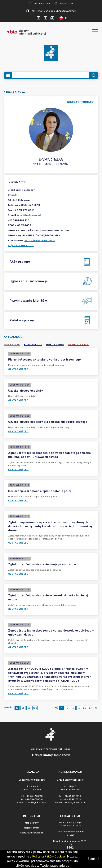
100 (35, 708)
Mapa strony (39, 4)
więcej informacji (81, 102)
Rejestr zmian (32, 828)
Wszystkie (12, 344)
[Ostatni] (96, 708)
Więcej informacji (21, 245)
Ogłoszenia (55, 344)
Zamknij (93, 859)
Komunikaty (33, 344)
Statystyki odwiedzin (32, 833)
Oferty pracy (78, 344)
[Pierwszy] (56, 708)
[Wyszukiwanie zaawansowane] (51, 75)
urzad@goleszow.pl (29, 215)
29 (91, 708)
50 (29, 708)
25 (23, 708)
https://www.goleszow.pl (40, 240)
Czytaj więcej (18, 369)
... (79, 708)
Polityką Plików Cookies (49, 856)
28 (85, 708)
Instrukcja (64, 4)
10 (17, 708)
